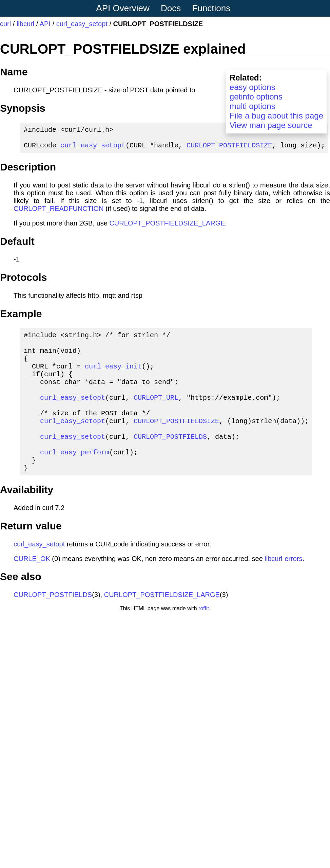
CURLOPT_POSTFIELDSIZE (229, 149)
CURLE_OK (32, 587)
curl (5, 24)
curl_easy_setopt (82, 24)
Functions (211, 8)
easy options (253, 87)
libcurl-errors (283, 587)
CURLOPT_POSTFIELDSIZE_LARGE (167, 227)
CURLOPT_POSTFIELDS (170, 459)
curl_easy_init (113, 377)
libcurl (25, 24)
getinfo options (256, 97)
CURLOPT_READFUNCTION (59, 213)
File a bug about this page (276, 116)
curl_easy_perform (75, 478)
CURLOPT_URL (156, 413)
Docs (171, 8)
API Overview (123, 8)
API (45, 24)
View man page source (271, 125)
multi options (253, 106)
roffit (204, 637)
